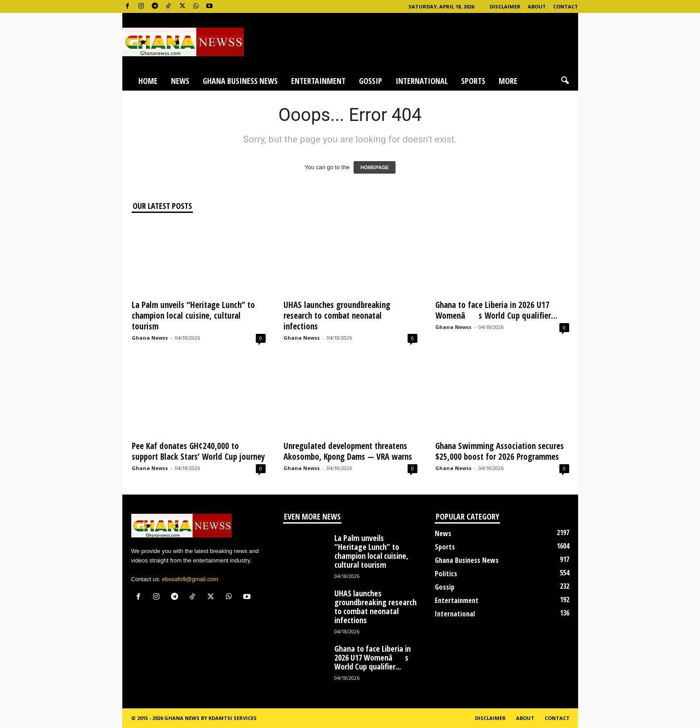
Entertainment (318, 81)
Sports (473, 81)
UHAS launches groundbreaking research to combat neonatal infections (337, 316)
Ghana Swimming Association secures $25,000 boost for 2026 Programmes (500, 451)
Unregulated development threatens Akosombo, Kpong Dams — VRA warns (348, 451)
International (422, 81)
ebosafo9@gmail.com (190, 579)
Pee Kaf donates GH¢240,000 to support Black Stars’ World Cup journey (198, 451)
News (180, 81)
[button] (565, 81)
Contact (566, 6)
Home (148, 81)
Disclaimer (505, 6)
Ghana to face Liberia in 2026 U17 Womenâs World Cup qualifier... (496, 310)
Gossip (371, 81)
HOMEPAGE (374, 167)
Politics (446, 574)
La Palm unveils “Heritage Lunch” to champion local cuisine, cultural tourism (193, 316)
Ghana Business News (240, 81)
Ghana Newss (150, 338)
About (537, 6)
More (508, 81)
